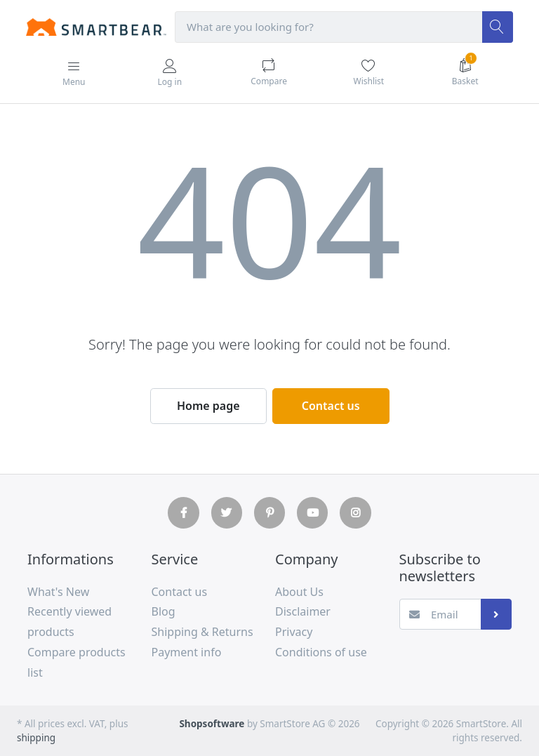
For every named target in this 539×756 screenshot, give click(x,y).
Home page (208, 406)
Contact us (331, 406)
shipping (36, 738)
